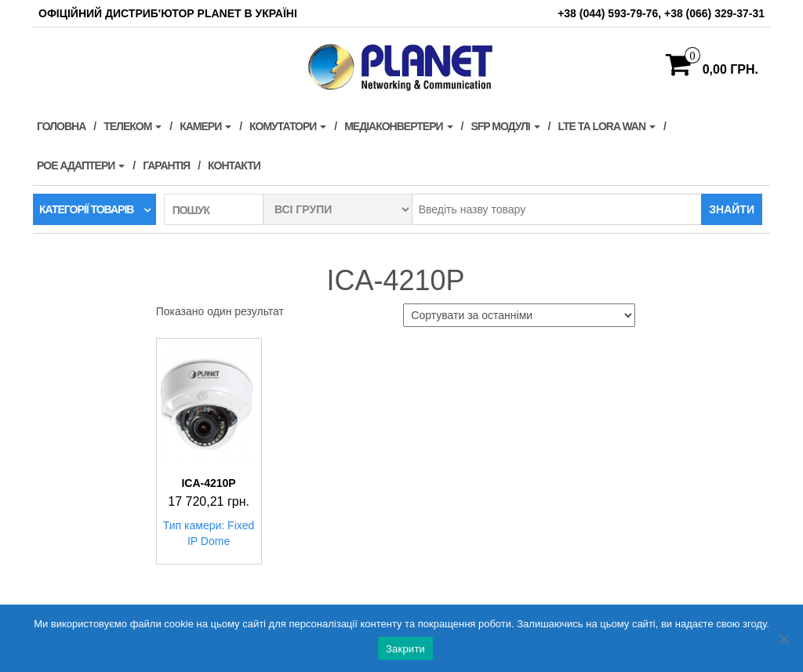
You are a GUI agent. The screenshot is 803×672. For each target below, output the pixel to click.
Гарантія (166, 165)
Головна (61, 126)
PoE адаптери (81, 165)
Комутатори (288, 126)
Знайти (732, 209)
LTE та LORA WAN (607, 126)
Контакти (234, 165)
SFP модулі (505, 126)
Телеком (133, 126)
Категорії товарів (86, 209)
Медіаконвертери (398, 126)
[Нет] (783, 638)
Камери (205, 126)
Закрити (405, 649)
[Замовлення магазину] (519, 315)
